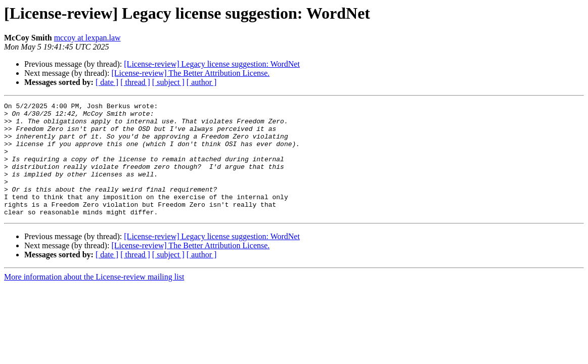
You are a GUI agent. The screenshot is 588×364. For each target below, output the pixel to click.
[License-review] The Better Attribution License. (190, 73)
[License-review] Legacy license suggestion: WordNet (212, 64)
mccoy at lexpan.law (87, 38)
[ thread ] (135, 82)
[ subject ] (168, 82)
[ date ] (107, 82)
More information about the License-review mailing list (94, 300)
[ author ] (202, 82)
